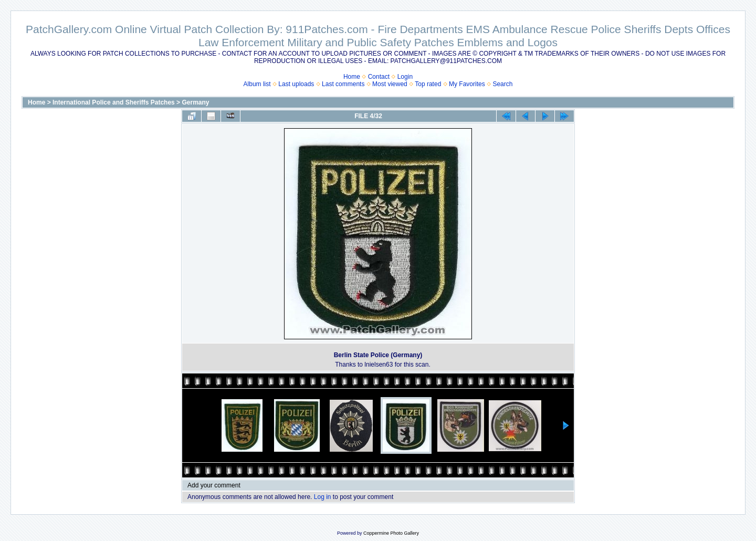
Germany (195, 102)
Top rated (428, 84)
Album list (257, 84)
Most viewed (390, 84)
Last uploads (296, 84)
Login (405, 77)
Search (502, 84)
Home (352, 77)
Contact (379, 77)
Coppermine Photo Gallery (391, 533)
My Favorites (467, 84)
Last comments (343, 84)
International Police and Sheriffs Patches (114, 102)
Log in (323, 497)
